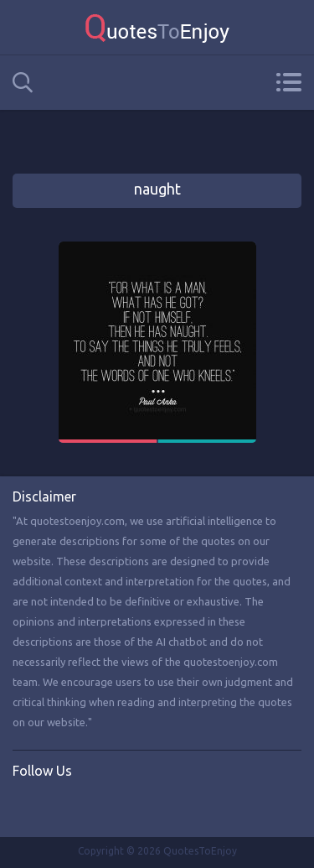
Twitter (60, 806)
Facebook (26, 806)
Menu (288, 82)
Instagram (95, 806)
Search (23, 83)
